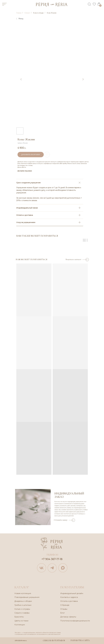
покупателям (72, 587)
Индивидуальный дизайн (72, 593)
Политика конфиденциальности (75, 621)
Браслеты (19, 617)
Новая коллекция (23, 593)
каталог (22, 587)
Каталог (27, 13)
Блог (62, 613)
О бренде (65, 605)
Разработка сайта (80, 640)
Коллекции (20, 625)
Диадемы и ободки (23, 601)
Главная (19, 13)
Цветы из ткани (21, 621)
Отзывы (64, 609)
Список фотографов (54, 641)
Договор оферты (68, 617)
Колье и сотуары (38, 13)
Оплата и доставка (69, 601)
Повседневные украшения (27, 597)
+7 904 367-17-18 (52, 559)
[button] (64, 519)
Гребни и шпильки (23, 605)
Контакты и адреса (69, 597)
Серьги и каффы (22, 613)
